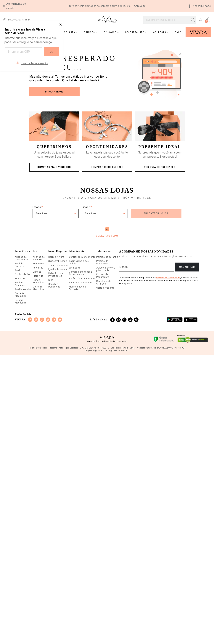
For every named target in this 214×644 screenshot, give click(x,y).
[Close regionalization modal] (61, 25)
